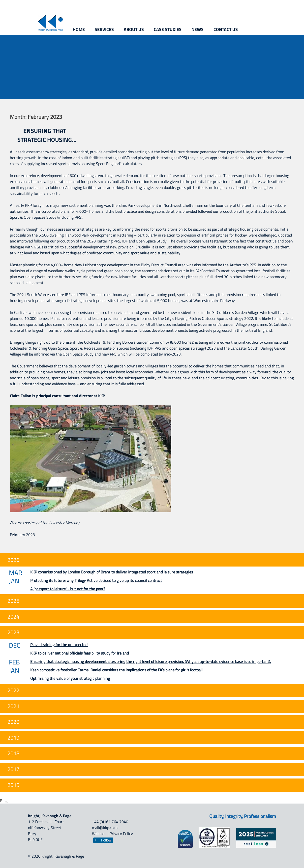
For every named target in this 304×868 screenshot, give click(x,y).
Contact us (226, 29)
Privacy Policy (121, 834)
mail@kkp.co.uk (105, 828)
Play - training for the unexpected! (59, 645)
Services (104, 29)
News (198, 29)
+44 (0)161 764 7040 (110, 822)
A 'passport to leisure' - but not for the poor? (68, 589)
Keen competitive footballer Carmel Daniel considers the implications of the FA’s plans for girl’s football (116, 670)
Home (79, 29)
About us (134, 29)
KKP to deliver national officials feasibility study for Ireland (79, 653)
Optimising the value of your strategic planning (70, 678)
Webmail (99, 834)
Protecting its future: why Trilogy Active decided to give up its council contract (96, 580)
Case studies (168, 29)
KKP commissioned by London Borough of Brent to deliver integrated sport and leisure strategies (112, 572)
